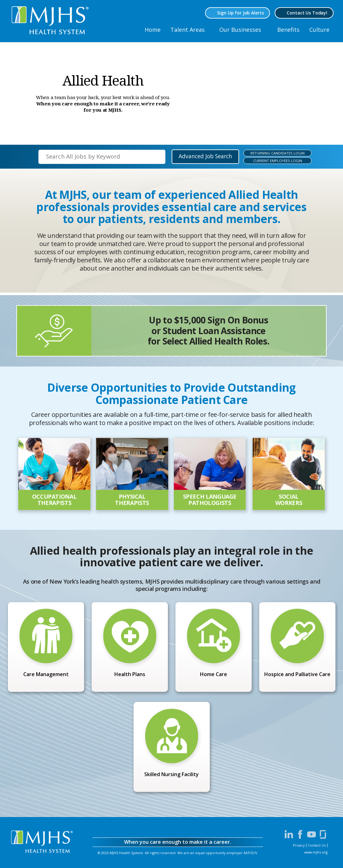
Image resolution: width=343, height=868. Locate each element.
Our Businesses (240, 30)
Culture (319, 30)
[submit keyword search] (155, 157)
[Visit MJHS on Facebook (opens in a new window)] (300, 834)
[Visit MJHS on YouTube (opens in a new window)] (312, 834)
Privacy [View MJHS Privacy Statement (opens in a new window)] (299, 845)
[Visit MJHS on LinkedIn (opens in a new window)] (289, 834)
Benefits (288, 30)
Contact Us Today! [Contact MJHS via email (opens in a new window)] (307, 13)
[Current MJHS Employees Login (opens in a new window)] (274, 161)
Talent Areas (188, 30)
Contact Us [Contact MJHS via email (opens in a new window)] (317, 845)
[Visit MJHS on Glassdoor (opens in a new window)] (323, 834)
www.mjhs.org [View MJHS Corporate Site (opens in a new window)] (316, 852)
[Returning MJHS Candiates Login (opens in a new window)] (274, 153)
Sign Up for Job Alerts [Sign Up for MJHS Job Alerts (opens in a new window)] (240, 13)
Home (153, 30)
